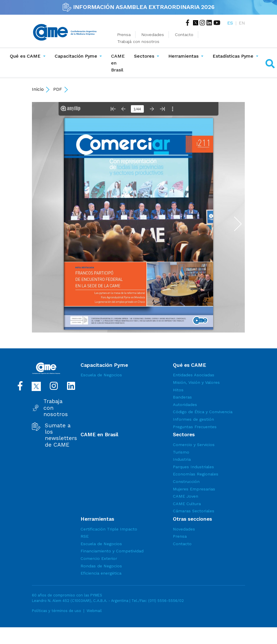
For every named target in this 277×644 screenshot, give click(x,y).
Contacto (184, 35)
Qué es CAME (25, 56)
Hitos (178, 390)
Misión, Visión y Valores (196, 382)
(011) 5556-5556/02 (166, 601)
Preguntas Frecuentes (195, 427)
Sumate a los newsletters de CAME (61, 435)
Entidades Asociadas (194, 375)
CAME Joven (186, 496)
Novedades (153, 35)
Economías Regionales (196, 474)
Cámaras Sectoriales (194, 511)
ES (230, 23)
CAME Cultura (187, 504)
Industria (182, 459)
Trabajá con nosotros (138, 41)
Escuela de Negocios (101, 375)
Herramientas (183, 56)
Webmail (94, 611)
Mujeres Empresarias (194, 489)
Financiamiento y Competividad (112, 551)
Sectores (144, 56)
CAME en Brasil (118, 63)
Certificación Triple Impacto (109, 529)
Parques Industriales (193, 467)
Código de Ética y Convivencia (203, 412)
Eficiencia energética (101, 573)
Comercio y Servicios (194, 445)
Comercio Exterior (99, 558)
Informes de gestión (193, 419)
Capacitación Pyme (76, 56)
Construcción (186, 481)
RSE (85, 536)
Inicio (38, 89)
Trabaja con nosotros (56, 408)
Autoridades (185, 405)
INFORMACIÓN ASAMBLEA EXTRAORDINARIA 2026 (139, 7)
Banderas (182, 397)
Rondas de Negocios (101, 566)
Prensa (124, 35)
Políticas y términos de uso (57, 611)
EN (242, 23)
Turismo (181, 452)
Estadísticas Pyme (233, 56)
